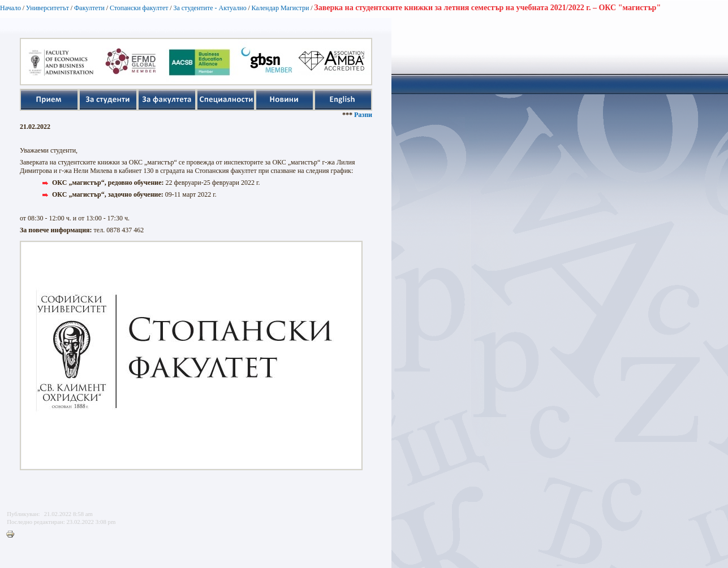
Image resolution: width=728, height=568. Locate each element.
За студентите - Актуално (210, 8)
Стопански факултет (139, 8)
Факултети (89, 8)
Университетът (48, 8)
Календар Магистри (280, 8)
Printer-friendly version (13, 535)
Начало (10, 8)
